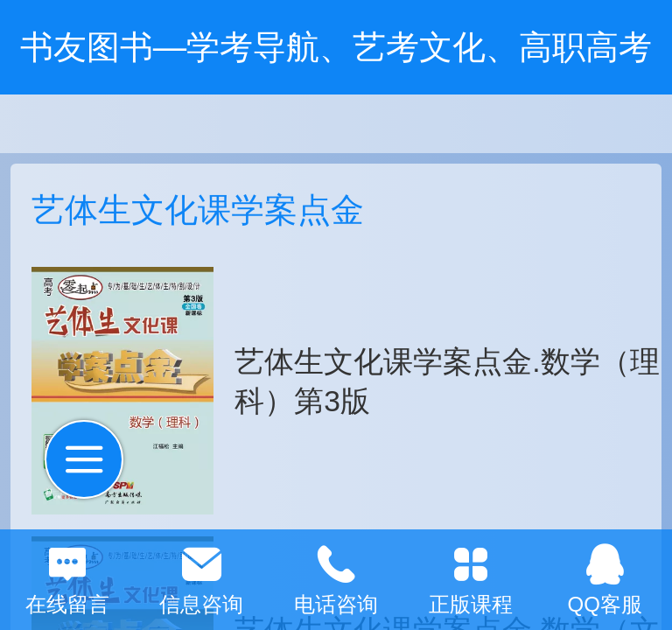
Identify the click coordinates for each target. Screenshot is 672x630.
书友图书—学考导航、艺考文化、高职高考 (336, 47)
